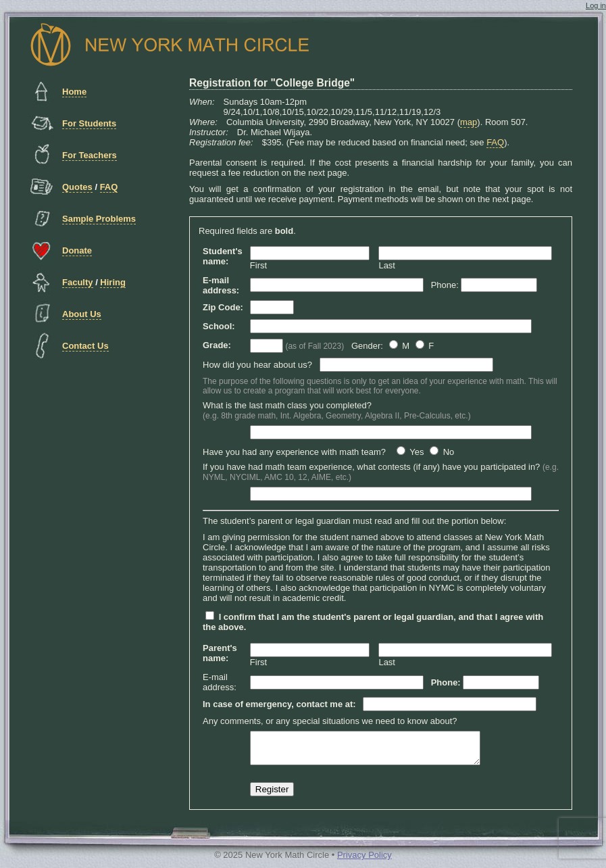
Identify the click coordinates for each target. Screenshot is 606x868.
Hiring (113, 282)
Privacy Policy (364, 861)
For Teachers (90, 155)
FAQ (109, 187)
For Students (89, 123)
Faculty (78, 282)
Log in (596, 5)
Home (74, 92)
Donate (77, 250)
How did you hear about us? (257, 365)
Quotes (77, 187)
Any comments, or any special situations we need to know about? (330, 721)
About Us (82, 314)
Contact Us (85, 346)
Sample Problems (99, 219)
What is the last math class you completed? (337, 410)
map (469, 122)
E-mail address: (220, 682)
